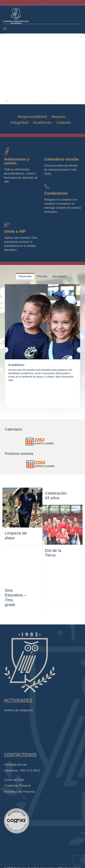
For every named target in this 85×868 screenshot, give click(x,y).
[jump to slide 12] (43, 101)
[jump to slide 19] (65, 101)
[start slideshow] (3, 101)
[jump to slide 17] (59, 101)
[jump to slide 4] (17, 101)
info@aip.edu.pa (15, 764)
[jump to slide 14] (49, 101)
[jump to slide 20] (69, 101)
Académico (16, 365)
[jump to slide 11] (39, 101)
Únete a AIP (15, 231)
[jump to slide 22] (75, 101)
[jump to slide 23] (78, 101)
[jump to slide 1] (7, 101)
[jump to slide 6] (23, 101)
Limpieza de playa (16, 535)
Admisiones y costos (17, 161)
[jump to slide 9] (33, 101)
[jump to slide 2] (10, 101)
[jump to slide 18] (62, 101)
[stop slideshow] (82, 101)
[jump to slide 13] (46, 101)
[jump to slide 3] (13, 101)
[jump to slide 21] (72, 101)
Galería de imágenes (18, 710)
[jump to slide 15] (52, 101)
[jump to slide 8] (30, 101)
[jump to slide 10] (36, 101)
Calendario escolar (62, 159)
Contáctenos (56, 193)
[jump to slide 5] (20, 101)
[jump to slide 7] (26, 101)
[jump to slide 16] (56, 101)
